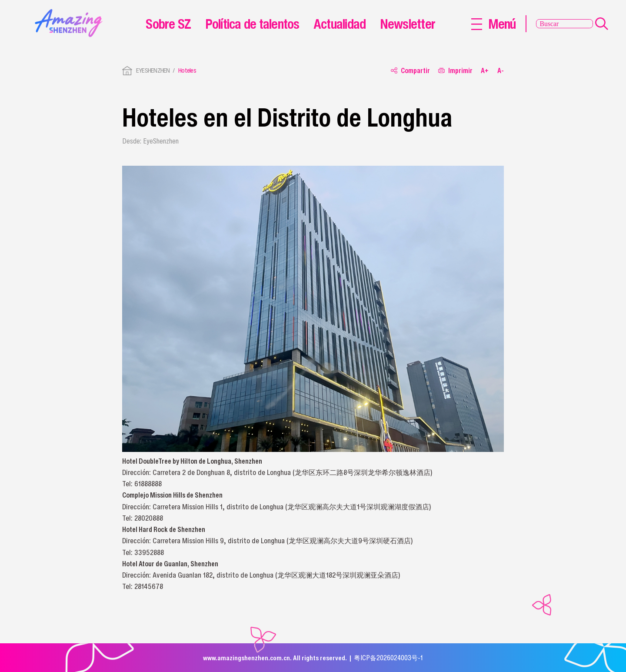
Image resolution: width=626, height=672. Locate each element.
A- (501, 71)
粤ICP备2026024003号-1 (388, 658)
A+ (485, 71)
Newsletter (408, 23)
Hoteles (187, 70)
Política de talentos (252, 23)
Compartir (410, 71)
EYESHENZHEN (153, 70)
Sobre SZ (168, 23)
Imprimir (455, 71)
